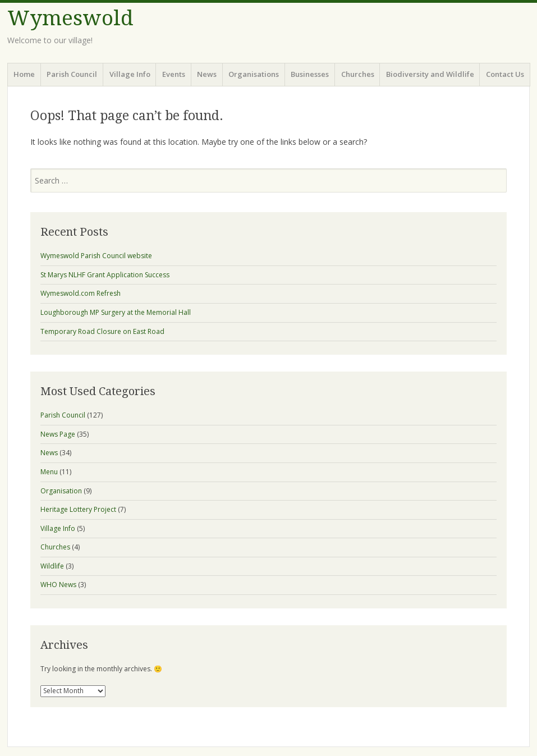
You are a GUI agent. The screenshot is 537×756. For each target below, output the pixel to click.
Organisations (254, 74)
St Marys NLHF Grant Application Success (105, 275)
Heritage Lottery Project (78, 509)
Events (174, 74)
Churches (358, 74)
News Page (58, 434)
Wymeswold (70, 18)
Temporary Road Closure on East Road (102, 331)
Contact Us (505, 74)
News (207, 74)
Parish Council (72, 74)
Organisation (61, 491)
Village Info (130, 74)
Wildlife (52, 566)
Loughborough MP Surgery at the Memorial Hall (116, 312)
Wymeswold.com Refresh (81, 293)
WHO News (58, 585)
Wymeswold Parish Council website (96, 256)
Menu (49, 472)
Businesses (310, 74)
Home (24, 74)
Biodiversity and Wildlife (430, 74)
